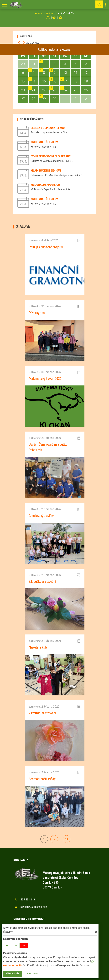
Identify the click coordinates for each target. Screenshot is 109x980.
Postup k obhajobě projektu (46, 247)
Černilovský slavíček (42, 516)
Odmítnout (32, 974)
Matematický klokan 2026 (45, 379)
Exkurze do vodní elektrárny (51, 156)
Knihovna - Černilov (44, 142)
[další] (54, 839)
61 (66, 839)
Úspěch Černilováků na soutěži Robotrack (48, 447)
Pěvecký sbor (37, 313)
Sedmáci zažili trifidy (42, 779)
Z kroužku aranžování (42, 582)
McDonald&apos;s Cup (46, 185)
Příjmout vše (13, 974)
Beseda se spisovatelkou (48, 128)
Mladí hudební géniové (46, 171)
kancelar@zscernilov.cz (34, 907)
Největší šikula (38, 647)
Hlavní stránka (45, 14)
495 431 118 (28, 900)
